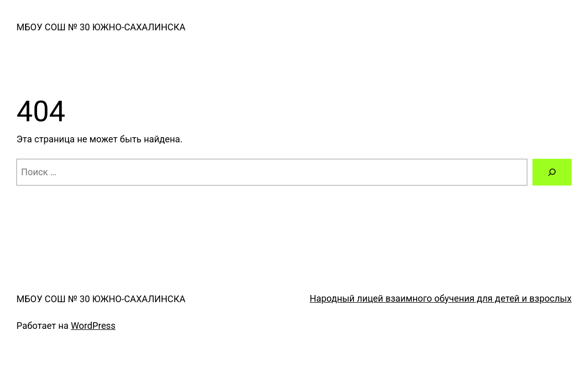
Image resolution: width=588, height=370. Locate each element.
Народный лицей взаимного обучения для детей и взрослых (441, 298)
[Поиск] (552, 172)
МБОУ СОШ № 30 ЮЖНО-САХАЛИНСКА (101, 27)
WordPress (93, 326)
